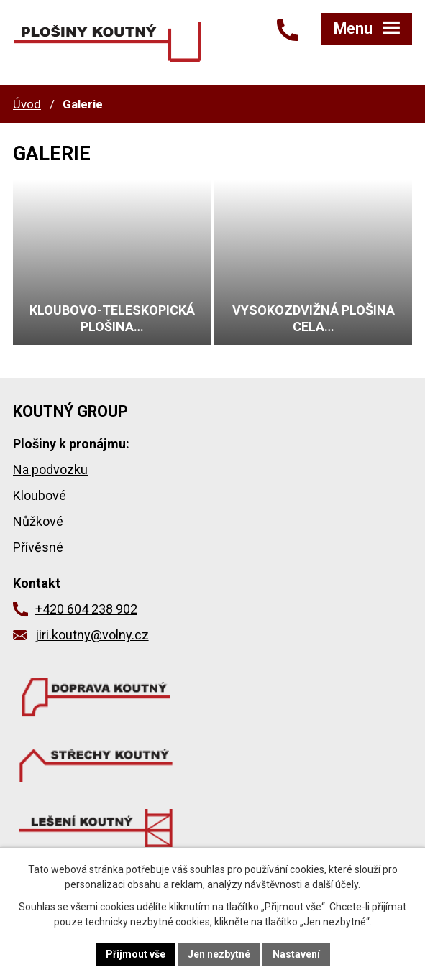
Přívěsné (38, 547)
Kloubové (40, 495)
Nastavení (296, 954)
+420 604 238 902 (86, 609)
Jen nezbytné (219, 954)
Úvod (27, 104)
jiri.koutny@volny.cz (92, 635)
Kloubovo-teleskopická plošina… (112, 318)
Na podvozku (50, 470)
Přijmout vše (136, 954)
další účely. (336, 884)
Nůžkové (38, 521)
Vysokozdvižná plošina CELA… (314, 318)
